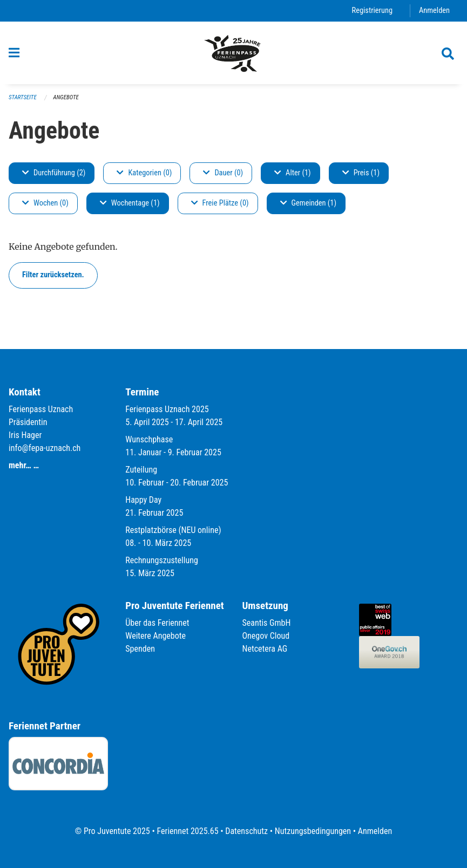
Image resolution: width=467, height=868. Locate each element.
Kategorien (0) (144, 173)
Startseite (23, 97)
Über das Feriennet (157, 623)
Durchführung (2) (54, 173)
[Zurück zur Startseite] (233, 53)
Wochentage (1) (130, 203)
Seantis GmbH (267, 623)
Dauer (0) (223, 173)
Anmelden (434, 11)
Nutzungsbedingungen (313, 831)
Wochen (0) (45, 203)
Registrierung (372, 11)
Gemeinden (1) (308, 203)
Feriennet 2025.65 (187, 831)
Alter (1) (293, 173)
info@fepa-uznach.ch (45, 448)
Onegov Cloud (266, 636)
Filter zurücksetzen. (53, 275)
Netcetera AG (265, 649)
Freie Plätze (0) (220, 203)
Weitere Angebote (155, 636)
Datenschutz (246, 831)
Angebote (66, 97)
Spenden (140, 649)
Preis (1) (361, 173)
